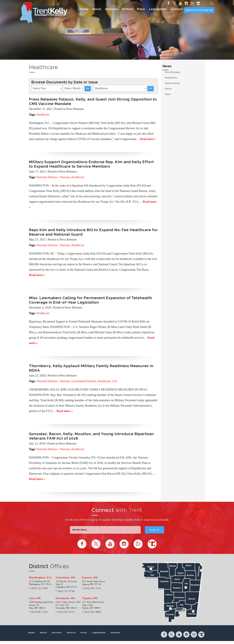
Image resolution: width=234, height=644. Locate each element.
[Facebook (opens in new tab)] (168, 3)
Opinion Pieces (172, 83)
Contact (177, 9)
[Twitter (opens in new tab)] (174, 3)
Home (84, 9)
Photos (168, 89)
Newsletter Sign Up (199, 10)
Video (168, 94)
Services (112, 9)
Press (141, 9)
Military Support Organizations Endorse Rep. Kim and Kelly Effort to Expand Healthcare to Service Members (91, 164)
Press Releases (172, 72)
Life (115, 381)
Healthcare (43, 115)
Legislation (158, 9)
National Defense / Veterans (53, 177)
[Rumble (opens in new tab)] (192, 3)
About (97, 9)
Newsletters (171, 78)
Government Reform (84, 381)
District (128, 9)
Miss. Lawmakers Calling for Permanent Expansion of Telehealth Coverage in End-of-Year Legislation (91, 300)
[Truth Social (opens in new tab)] (198, 3)
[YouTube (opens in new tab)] (180, 3)
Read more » (148, 139)
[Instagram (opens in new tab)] (186, 3)
